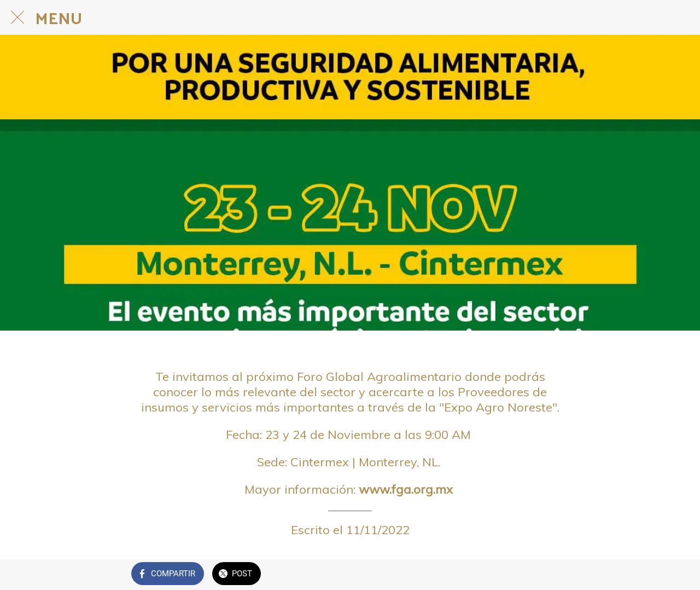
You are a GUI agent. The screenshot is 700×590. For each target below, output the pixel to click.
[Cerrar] (17, 18)
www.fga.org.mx (407, 489)
